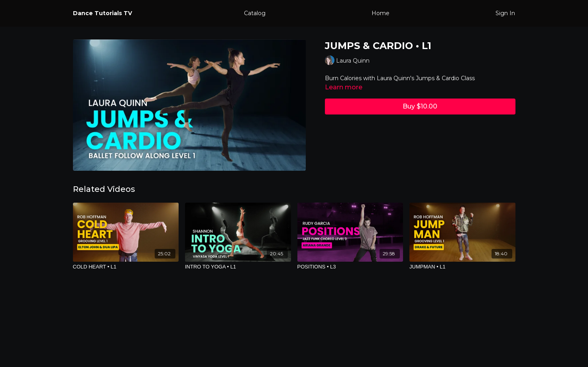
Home (381, 13)
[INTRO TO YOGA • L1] (238, 267)
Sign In (505, 13)
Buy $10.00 (420, 106)
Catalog (255, 13)
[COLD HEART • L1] (126, 267)
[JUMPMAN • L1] (462, 267)
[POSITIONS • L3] (350, 267)
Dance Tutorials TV (102, 13)
